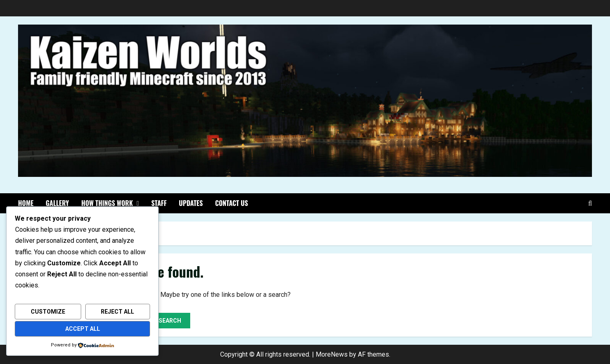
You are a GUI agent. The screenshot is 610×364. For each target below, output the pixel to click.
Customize (48, 312)
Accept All (83, 329)
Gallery (58, 203)
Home (26, 203)
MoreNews (332, 354)
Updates (191, 203)
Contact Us (232, 203)
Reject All (117, 312)
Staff (159, 203)
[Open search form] (590, 203)
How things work (107, 203)
